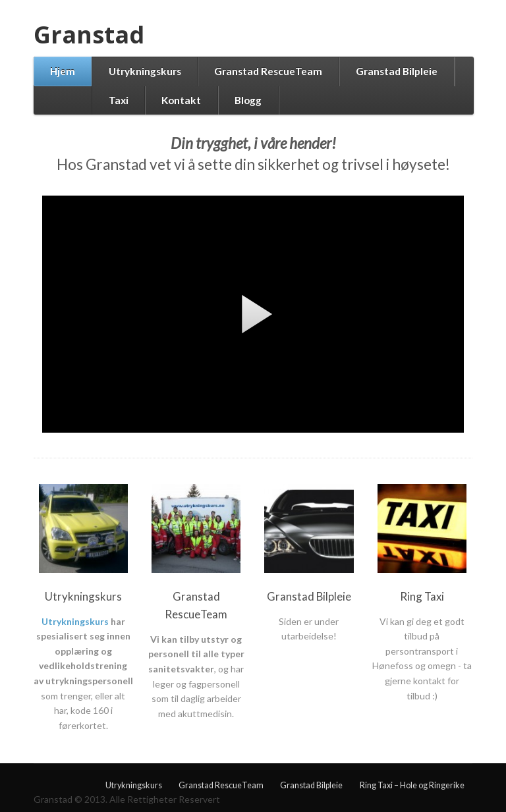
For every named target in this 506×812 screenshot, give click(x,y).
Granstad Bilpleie (397, 71)
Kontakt (181, 100)
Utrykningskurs (145, 71)
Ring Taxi (422, 596)
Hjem (63, 71)
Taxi (119, 100)
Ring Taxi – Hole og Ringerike (412, 785)
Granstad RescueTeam (268, 71)
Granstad (89, 35)
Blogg (248, 100)
